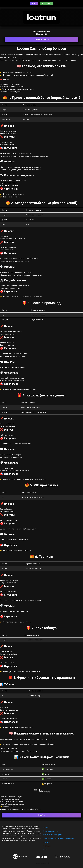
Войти (34, 4)
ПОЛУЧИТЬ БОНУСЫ (41, 40)
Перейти (42, 815)
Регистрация (46, 4)
